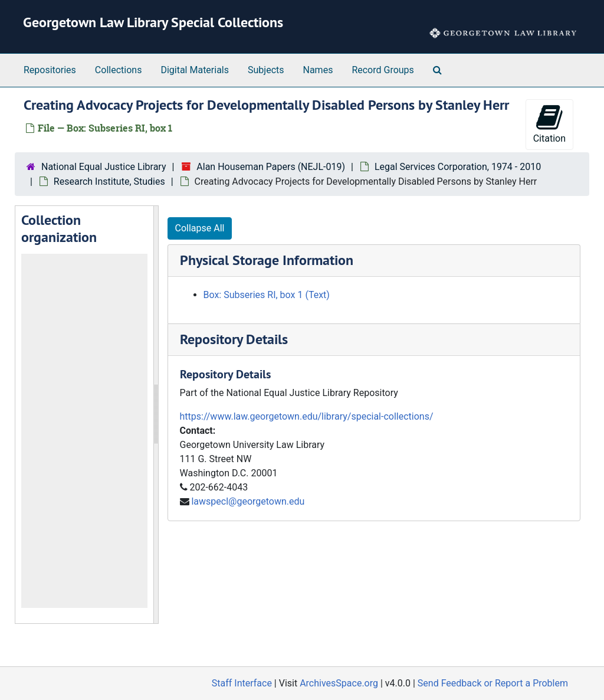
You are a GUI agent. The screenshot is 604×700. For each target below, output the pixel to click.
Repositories (50, 70)
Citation (549, 124)
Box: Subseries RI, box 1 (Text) (267, 295)
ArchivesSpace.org (339, 683)
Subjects (266, 70)
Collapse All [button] (200, 228)
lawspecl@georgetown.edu (248, 501)
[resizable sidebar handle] (156, 415)
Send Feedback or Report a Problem (493, 683)
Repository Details (234, 339)
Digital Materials (195, 70)
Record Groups (383, 70)
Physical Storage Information (267, 260)
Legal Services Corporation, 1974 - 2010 (458, 167)
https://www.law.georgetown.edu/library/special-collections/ (307, 416)
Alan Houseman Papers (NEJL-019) (271, 167)
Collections (119, 70)
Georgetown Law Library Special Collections (153, 22)
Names (318, 70)
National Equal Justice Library (104, 167)
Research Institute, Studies (109, 181)
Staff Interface (242, 683)
